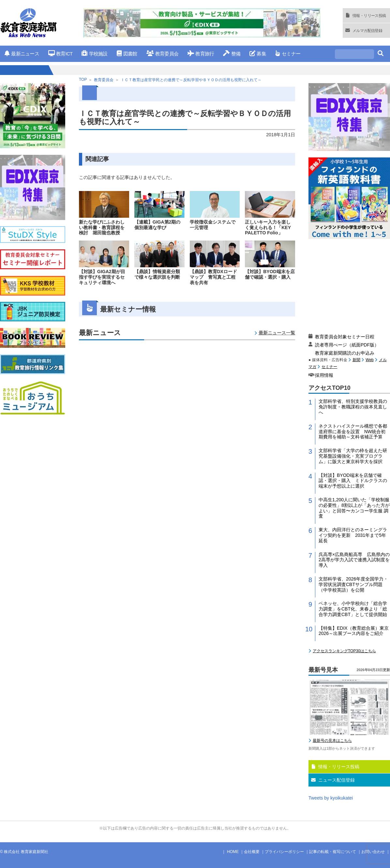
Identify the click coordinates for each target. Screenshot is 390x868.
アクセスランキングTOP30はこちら (344, 651)
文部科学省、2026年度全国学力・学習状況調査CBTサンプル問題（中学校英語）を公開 (353, 584)
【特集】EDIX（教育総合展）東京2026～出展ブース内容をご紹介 (354, 631)
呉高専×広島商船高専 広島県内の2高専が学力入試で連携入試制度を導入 (354, 560)
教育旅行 (201, 54)
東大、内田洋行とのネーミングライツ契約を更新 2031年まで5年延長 (353, 535)
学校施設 (94, 54)
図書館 (127, 54)
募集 (258, 54)
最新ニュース (22, 54)
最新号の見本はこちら (332, 741)
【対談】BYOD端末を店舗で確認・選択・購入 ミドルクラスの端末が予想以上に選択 (353, 481)
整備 (232, 54)
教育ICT (60, 54)
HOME (233, 852)
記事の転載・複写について (333, 852)
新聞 (356, 360)
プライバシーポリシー (284, 852)
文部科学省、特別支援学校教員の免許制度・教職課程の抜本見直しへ (353, 407)
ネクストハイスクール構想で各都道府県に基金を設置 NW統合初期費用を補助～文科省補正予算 (353, 432)
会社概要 (252, 852)
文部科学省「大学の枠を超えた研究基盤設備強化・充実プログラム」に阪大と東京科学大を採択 (353, 456)
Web (369, 360)
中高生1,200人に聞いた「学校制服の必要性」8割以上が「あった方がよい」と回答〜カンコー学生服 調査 (354, 508)
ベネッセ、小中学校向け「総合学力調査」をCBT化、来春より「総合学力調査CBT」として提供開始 (353, 609)
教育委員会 (163, 54)
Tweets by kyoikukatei (331, 798)
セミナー (288, 54)
